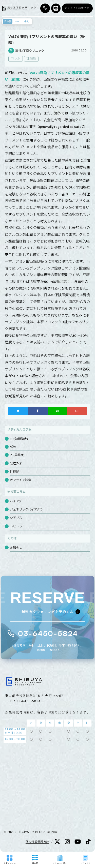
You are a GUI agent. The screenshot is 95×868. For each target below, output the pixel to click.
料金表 (35, 859)
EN (17, 21)
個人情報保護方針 (37, 842)
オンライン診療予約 (77, 8)
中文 (27, 21)
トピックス (85, 860)
